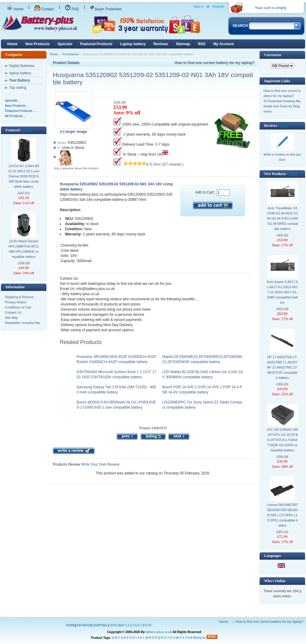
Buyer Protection (106, 9)
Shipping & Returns (19, 297)
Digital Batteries (22, 66)
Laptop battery (133, 44)
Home (15, 9)
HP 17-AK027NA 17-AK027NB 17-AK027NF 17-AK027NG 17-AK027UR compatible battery (282, 367)
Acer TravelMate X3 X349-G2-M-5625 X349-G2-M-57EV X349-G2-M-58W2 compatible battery (282, 218)
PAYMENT (84, 625)
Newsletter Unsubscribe (22, 323)
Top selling (18, 88)
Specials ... (13, 100)
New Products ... (17, 106)
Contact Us (13, 312)
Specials (65, 44)
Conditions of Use (18, 307)
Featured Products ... (20, 111)
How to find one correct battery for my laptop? (215, 63)
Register (218, 6)
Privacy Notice (15, 302)
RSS (202, 44)
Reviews (161, 44)
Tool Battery (71, 54)
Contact (44, 9)
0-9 (190, 638)
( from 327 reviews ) (167, 164)
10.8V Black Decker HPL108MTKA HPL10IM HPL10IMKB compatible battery (24, 249)
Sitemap (183, 44)
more (27, 130)
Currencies (273, 55)
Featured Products (96, 44)
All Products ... (16, 116)
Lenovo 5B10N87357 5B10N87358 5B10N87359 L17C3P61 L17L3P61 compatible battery (282, 515)
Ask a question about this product (76, 168)
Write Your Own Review (100, 464)
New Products (37, 44)
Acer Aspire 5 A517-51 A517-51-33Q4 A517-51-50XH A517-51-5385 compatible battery (282, 292)
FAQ (72, 9)
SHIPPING (100, 625)
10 (150, 625)
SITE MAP (117, 625)
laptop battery (20, 73)
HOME (71, 625)
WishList (199, 638)
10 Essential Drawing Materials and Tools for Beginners (282, 106)
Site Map (11, 318)
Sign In (199, 6)
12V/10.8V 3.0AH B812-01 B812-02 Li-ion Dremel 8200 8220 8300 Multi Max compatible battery (24, 176)
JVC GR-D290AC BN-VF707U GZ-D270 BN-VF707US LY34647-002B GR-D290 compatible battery (282, 440)
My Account (224, 44)
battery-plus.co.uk (159, 632)
